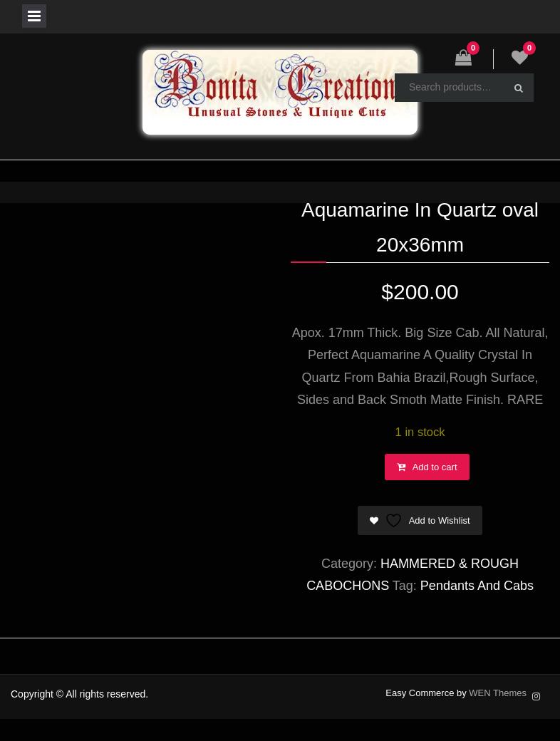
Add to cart (435, 467)
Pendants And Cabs (477, 586)
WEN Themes (498, 693)
